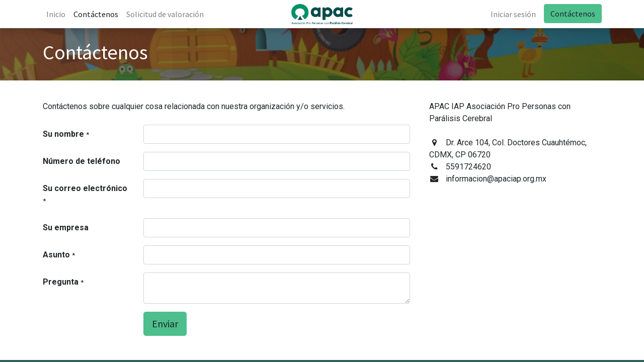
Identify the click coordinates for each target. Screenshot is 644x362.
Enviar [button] (165, 324)
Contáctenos (572, 14)
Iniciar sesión (513, 14)
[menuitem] (56, 14)
